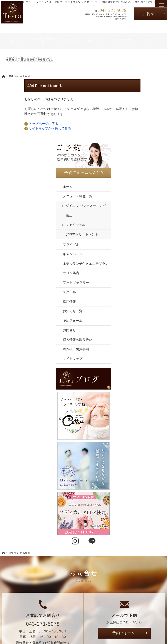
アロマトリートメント (148, 167)
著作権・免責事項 (145, 288)
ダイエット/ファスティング (148, 134)
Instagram (137, 441)
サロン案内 (140, 212)
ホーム (137, 113)
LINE (153, 441)
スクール (139, 231)
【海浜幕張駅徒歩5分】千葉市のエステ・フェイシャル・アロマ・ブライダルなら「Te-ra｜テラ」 (78, 634)
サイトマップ (142, 297)
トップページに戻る (21, 124)
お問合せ (139, 269)
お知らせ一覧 (142, 250)
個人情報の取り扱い (147, 278)
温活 (138, 146)
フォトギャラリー (145, 221)
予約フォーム (142, 259)
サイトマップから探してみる (28, 128)
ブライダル (140, 179)
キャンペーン (142, 189)
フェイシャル (145, 155)
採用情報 (139, 240)
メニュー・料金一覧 (147, 123)
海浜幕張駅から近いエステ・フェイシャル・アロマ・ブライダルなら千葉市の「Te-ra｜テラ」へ (59, 2)
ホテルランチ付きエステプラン (147, 200)
